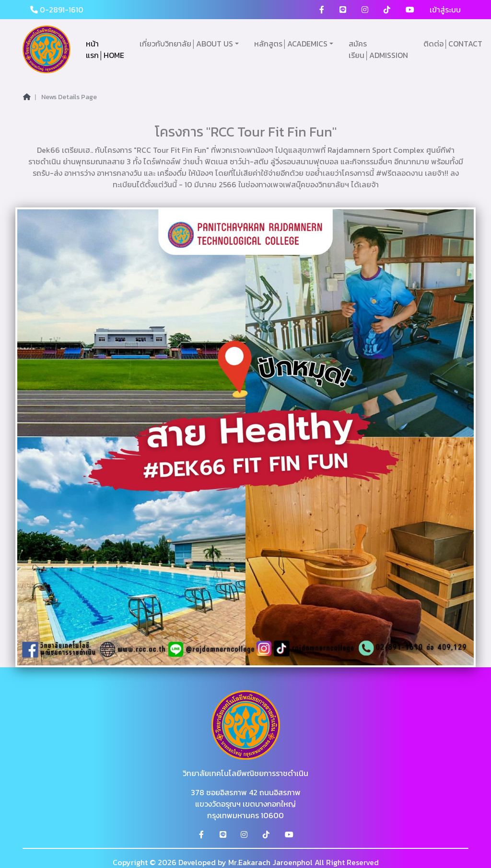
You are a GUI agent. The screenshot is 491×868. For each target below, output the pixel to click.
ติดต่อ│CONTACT (453, 44)
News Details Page (69, 97)
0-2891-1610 (57, 10)
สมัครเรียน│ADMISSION (378, 49)
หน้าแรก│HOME (105, 49)
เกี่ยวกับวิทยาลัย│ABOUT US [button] (186, 44)
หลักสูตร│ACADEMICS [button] (291, 44)
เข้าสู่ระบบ (445, 10)
